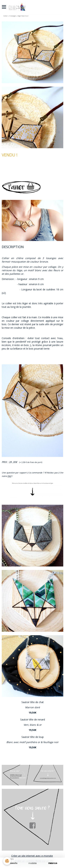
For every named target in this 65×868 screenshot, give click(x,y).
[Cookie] (7, 861)
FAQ (9, 476)
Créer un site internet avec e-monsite (32, 856)
